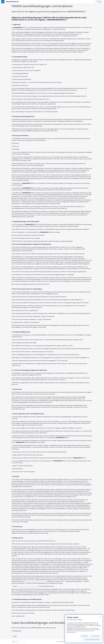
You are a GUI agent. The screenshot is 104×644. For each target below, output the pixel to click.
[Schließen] (100, 617)
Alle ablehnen (85, 636)
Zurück (14, 636)
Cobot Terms (18, 631)
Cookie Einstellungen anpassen (92, 639)
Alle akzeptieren (96, 636)
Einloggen (99, 2)
